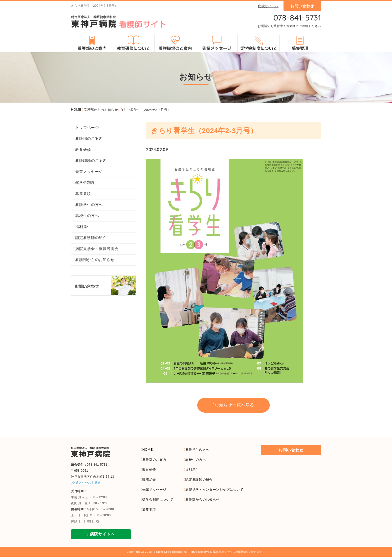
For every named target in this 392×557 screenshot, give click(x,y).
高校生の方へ (195, 460)
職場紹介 (149, 480)
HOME (76, 109)
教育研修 (83, 150)
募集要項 (84, 194)
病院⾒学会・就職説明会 (97, 249)
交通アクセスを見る (86, 483)
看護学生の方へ (197, 450)
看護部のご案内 (89, 138)
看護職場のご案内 (91, 161)
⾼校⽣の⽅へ (87, 216)
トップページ (87, 127)
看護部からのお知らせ (101, 110)
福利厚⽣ (83, 227)
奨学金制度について (158, 500)
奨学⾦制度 (85, 183)
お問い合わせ (302, 6)
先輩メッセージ (89, 172)
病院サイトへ (267, 6)
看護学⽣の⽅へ (89, 205)
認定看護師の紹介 (91, 238)
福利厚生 (192, 470)
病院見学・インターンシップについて (214, 490)
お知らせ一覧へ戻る (234, 405)
